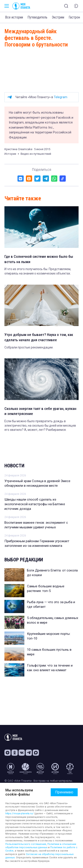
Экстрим (58, 17)
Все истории (14, 17)
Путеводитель (37, 17)
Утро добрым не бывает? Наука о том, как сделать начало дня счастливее (39, 337)
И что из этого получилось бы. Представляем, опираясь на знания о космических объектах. (38, 271)
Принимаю (64, 792)
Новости (14, 466)
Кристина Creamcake (18, 149)
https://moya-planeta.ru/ (19, 814)
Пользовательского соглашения (26, 844)
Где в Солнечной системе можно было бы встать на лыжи (39, 259)
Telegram (61, 97)
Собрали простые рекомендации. (29, 347)
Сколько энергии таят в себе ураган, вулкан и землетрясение (40, 411)
